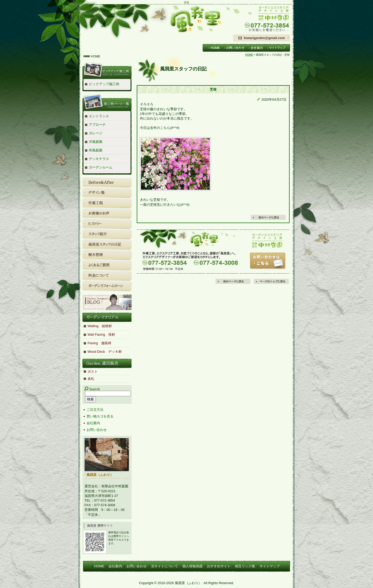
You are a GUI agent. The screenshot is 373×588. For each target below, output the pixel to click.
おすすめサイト (219, 566)
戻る (269, 217)
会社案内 (93, 423)
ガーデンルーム (101, 167)
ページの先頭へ (272, 281)
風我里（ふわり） (154, 19)
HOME (249, 55)
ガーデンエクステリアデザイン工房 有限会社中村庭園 (262, 19)
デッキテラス (99, 159)
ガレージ (96, 133)
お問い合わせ (97, 430)
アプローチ (97, 125)
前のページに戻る (233, 281)
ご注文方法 (95, 410)
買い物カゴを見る (100, 416)
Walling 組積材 (100, 326)
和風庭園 (96, 150)
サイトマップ (270, 566)
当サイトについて (164, 566)
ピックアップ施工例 (104, 84)
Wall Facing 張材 (101, 335)
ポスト (93, 372)
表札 (91, 379)
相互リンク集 (245, 566)
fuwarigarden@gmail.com (264, 38)
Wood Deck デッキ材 (105, 352)
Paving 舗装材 (99, 343)
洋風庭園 (96, 142)
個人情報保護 (192, 566)
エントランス (99, 116)
